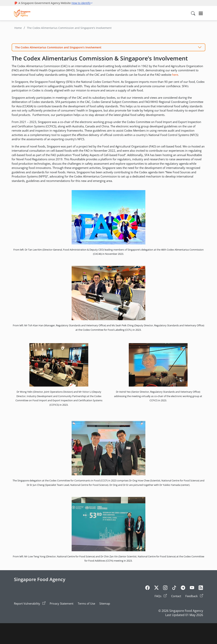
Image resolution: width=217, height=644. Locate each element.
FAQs (161, 596)
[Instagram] (165, 588)
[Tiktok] (174, 588)
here (175, 75)
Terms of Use (86, 603)
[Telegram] (183, 588)
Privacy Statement (62, 603)
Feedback (194, 596)
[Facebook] (147, 588)
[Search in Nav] (193, 13)
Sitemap (105, 603)
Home (18, 28)
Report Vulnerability (30, 603)
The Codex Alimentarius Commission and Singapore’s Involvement (69, 28)
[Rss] (201, 588)
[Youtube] (192, 588)
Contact (176, 596)
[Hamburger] (201, 13)
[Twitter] (156, 588)
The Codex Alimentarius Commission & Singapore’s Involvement (100, 58)
